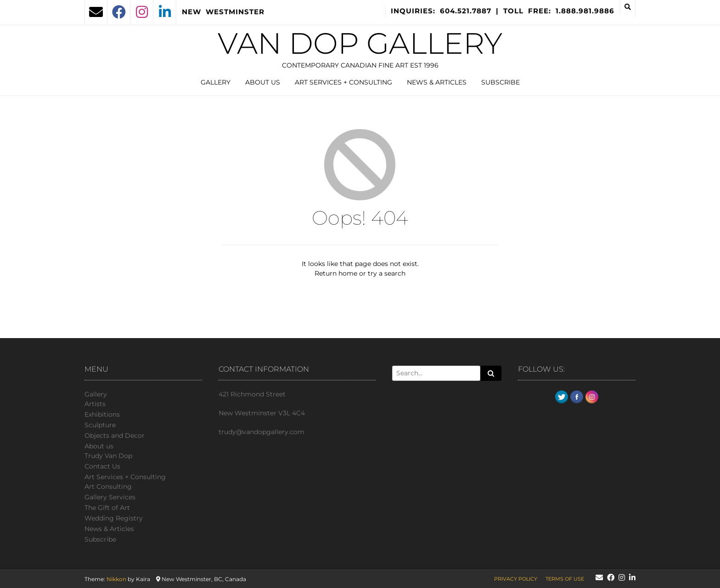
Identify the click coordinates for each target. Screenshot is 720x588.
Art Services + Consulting (343, 82)
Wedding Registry (114, 518)
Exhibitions (102, 414)
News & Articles (437, 82)
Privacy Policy (516, 579)
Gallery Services (110, 497)
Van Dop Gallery (360, 43)
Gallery (216, 82)
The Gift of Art (107, 508)
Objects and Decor (115, 435)
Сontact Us (102, 466)
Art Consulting (108, 486)
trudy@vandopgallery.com (262, 432)
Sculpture (100, 425)
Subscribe (501, 82)
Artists (95, 404)
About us (263, 82)
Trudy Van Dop (108, 456)
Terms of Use (565, 579)
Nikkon (116, 579)
